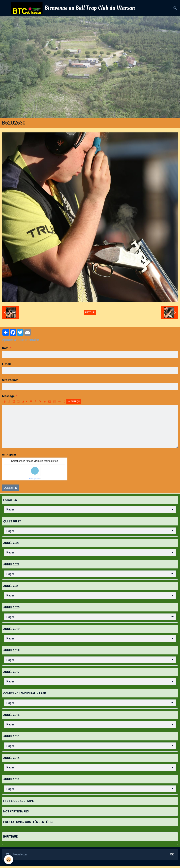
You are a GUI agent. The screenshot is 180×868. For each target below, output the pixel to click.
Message (8, 396)
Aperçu (74, 402)
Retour (90, 313)
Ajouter (11, 488)
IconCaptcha (34, 479)
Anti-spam (9, 454)
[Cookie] (9, 860)
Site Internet (10, 380)
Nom (5, 348)
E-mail (6, 364)
